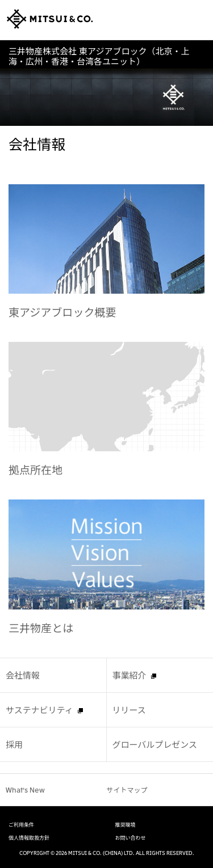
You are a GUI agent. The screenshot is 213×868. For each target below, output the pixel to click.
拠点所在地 (35, 469)
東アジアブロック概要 (62, 312)
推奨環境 (126, 825)
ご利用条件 (21, 825)
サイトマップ (127, 789)
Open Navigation (198, 20)
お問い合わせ (131, 838)
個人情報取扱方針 (29, 838)
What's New (25, 789)
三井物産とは (41, 627)
